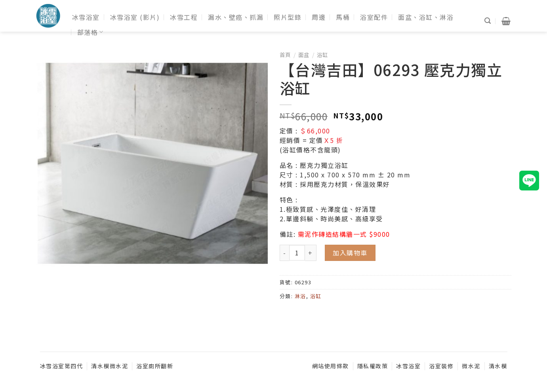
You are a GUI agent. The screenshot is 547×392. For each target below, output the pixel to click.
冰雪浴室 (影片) (135, 17)
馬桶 (343, 17)
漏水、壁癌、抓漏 (236, 17)
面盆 (304, 55)
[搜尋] (488, 21)
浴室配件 (374, 17)
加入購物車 (350, 253)
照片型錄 (288, 17)
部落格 (91, 32)
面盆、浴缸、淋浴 (426, 17)
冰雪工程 (184, 17)
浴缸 (322, 55)
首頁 (285, 55)
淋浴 (300, 296)
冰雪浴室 (86, 17)
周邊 (319, 17)
